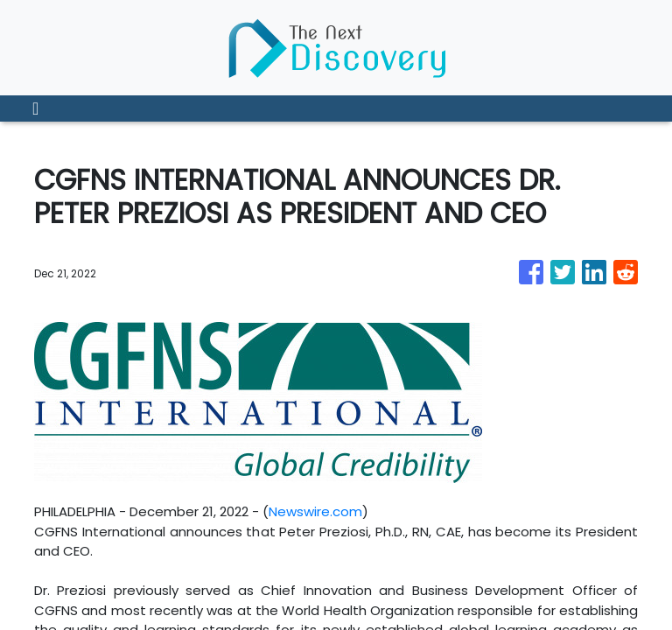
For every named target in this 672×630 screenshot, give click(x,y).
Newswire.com (315, 511)
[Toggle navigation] (35, 108)
